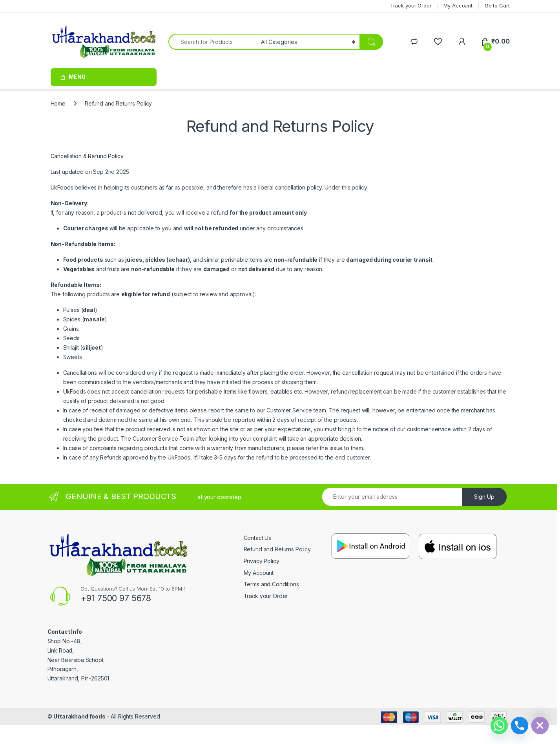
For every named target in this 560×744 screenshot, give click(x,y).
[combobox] (213, 42)
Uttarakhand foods (79, 716)
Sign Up (484, 497)
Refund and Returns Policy (277, 549)
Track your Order (266, 596)
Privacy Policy (262, 561)
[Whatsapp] (499, 726)
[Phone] (520, 726)
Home (58, 103)
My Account (259, 573)
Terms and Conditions (271, 584)
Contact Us (258, 538)
